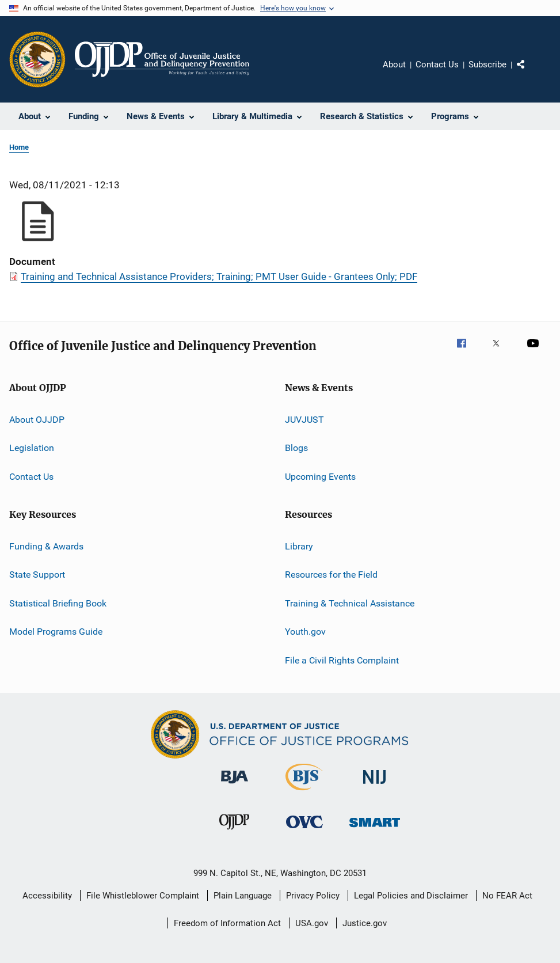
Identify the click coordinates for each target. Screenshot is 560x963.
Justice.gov (365, 923)
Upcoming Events (320, 477)
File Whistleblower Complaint (143, 896)
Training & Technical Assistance (350, 603)
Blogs (296, 448)
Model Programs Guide (56, 632)
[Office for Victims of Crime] (304, 830)
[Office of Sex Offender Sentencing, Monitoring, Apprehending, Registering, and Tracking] (375, 829)
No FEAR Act (507, 896)
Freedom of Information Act (227, 923)
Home (19, 147)
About (394, 65)
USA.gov (312, 923)
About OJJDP (37, 420)
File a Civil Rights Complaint (342, 660)
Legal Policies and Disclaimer (411, 896)
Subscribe (487, 65)
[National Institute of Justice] (375, 786)
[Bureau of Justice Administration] (235, 786)
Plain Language (243, 896)
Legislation (32, 448)
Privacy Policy (313, 896)
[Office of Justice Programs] (37, 59)
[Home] (162, 59)
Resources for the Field (331, 575)
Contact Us (437, 65)
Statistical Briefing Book (58, 603)
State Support (37, 575)
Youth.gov (305, 632)
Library (299, 546)
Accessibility (47, 896)
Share (530, 73)
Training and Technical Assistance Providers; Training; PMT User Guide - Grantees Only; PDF (219, 276)
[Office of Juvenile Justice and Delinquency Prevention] (234, 832)
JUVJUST (304, 420)
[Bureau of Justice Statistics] (304, 793)
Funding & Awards (46, 546)
